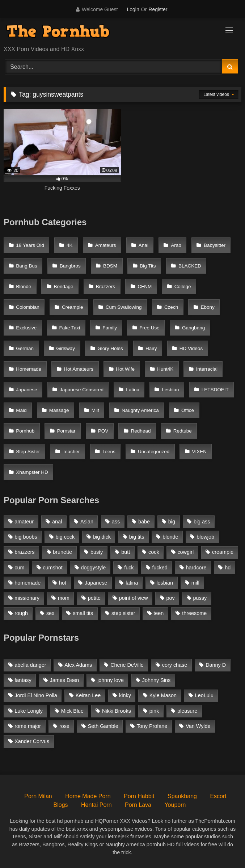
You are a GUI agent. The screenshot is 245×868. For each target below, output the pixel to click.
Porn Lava (138, 805)
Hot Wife (125, 369)
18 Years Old (30, 245)
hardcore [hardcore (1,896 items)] (196, 568)
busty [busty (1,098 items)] (97, 552)
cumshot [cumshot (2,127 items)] (52, 568)
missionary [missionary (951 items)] (27, 598)
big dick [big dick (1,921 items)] (102, 537)
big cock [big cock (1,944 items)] (65, 537)
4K (70, 245)
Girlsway (66, 348)
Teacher (71, 452)
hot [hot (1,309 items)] (63, 583)
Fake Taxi (70, 328)
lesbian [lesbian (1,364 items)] (165, 583)
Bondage (64, 286)
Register (158, 9)
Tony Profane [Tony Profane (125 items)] (152, 726)
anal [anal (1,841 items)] (57, 522)
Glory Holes (110, 348)
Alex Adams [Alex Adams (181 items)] (78, 665)
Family (110, 328)
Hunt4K (165, 369)
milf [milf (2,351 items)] (195, 583)
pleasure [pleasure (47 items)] (187, 711)
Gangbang (193, 328)
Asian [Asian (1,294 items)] (87, 522)
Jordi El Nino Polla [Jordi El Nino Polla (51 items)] (36, 695)
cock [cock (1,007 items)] (154, 552)
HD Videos (191, 348)
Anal (143, 245)
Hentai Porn (96, 805)
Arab (176, 245)
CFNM (145, 286)
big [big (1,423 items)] (172, 522)
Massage (59, 410)
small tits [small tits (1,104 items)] (83, 613)
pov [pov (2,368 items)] (171, 598)
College (183, 286)
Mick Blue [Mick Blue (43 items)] (72, 711)
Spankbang (182, 796)
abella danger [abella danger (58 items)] (30, 665)
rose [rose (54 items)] (64, 726)
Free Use (149, 328)
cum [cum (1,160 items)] (19, 568)
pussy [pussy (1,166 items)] (200, 598)
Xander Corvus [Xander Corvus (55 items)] (32, 741)
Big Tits (148, 266)
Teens (109, 452)
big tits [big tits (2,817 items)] (137, 537)
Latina (133, 390)
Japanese (27, 390)
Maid (21, 410)
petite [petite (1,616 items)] (94, 598)
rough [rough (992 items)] (21, 613)
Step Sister (28, 452)
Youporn (175, 805)
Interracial (207, 369)
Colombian (28, 307)
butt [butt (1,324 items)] (126, 552)
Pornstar (66, 431)
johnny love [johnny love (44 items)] (111, 680)
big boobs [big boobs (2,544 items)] (26, 537)
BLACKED (190, 266)
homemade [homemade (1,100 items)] (28, 583)
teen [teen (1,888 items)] (159, 613)
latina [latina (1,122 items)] (132, 583)
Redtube (183, 431)
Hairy (151, 348)
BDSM (110, 266)
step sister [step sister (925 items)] (123, 613)
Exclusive (26, 328)
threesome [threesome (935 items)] (194, 613)
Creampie (73, 307)
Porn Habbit (139, 796)
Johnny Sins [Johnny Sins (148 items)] (156, 680)
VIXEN (199, 452)
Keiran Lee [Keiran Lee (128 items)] (88, 695)
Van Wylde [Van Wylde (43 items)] (198, 726)
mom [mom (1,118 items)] (64, 598)
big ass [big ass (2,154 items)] (202, 522)
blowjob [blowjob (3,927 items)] (205, 537)
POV (103, 431)
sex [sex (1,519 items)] (50, 613)
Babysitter (215, 245)
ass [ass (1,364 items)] (116, 522)
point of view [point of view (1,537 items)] (134, 598)
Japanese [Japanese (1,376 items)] (96, 583)
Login (133, 9)
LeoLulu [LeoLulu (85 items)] (204, 695)
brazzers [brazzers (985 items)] (24, 552)
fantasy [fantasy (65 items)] (23, 680)
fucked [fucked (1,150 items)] (160, 568)
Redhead (141, 431)
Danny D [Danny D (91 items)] (216, 665)
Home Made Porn (88, 796)
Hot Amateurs (79, 369)
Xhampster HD (32, 472)
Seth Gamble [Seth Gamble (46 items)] (103, 726)
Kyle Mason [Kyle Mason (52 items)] (163, 695)
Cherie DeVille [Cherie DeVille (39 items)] (127, 665)
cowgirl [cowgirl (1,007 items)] (185, 552)
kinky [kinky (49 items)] (125, 695)
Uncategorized (154, 452)
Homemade (29, 369)
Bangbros (70, 266)
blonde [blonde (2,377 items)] (170, 537)
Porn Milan (38, 796)
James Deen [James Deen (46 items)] (65, 680)
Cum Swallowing (124, 307)
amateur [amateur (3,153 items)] (24, 522)
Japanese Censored (82, 390)
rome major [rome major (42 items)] (28, 726)
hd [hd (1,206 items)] (228, 568)
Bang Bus (27, 266)
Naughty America (140, 410)
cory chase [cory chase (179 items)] (175, 665)
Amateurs (106, 245)
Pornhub (25, 431)
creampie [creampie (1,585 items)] (223, 552)
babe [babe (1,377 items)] (144, 522)
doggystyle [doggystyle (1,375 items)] (94, 568)
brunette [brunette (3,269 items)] (62, 552)
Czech (171, 307)
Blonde (24, 286)
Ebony (207, 307)
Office (188, 410)
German (25, 348)
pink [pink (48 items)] (154, 711)
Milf (95, 410)
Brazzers (105, 286)
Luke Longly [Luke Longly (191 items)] (29, 711)
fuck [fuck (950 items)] (129, 568)
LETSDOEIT (215, 390)
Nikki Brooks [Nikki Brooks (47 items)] (117, 711)
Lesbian (170, 390)
